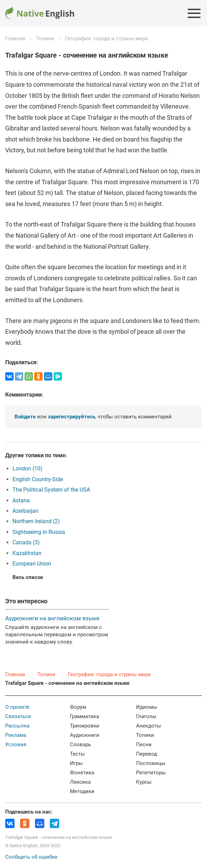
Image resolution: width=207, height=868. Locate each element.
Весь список (28, 577)
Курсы (144, 782)
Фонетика (82, 773)
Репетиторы (151, 773)
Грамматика (84, 716)
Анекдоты (148, 726)
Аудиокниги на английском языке (52, 618)
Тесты (77, 754)
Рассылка (17, 726)
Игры (76, 763)
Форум (78, 707)
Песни (144, 744)
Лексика (80, 782)
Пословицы (151, 763)
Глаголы (146, 716)
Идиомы (147, 707)
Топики (45, 39)
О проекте (17, 707)
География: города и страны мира (106, 39)
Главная (15, 39)
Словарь (80, 744)
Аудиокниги (85, 735)
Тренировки (85, 726)
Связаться (18, 716)
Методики (82, 791)
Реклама (16, 735)
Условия (16, 744)
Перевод (147, 754)
